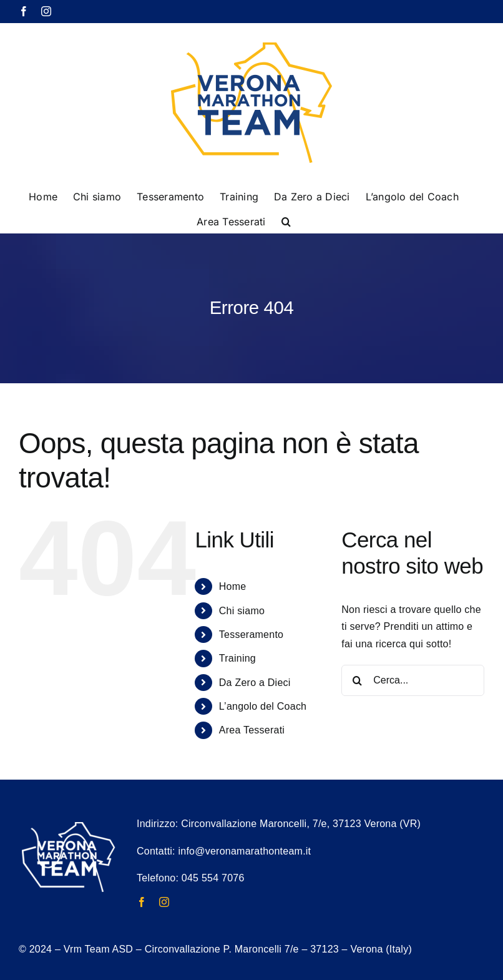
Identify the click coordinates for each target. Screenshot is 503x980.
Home (233, 586)
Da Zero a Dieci (255, 683)
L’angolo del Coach (263, 706)
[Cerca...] (413, 680)
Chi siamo (242, 611)
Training (237, 658)
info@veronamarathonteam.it (244, 851)
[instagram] (164, 902)
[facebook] (142, 902)
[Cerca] (357, 680)
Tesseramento (251, 635)
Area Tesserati (252, 730)
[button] (286, 220)
